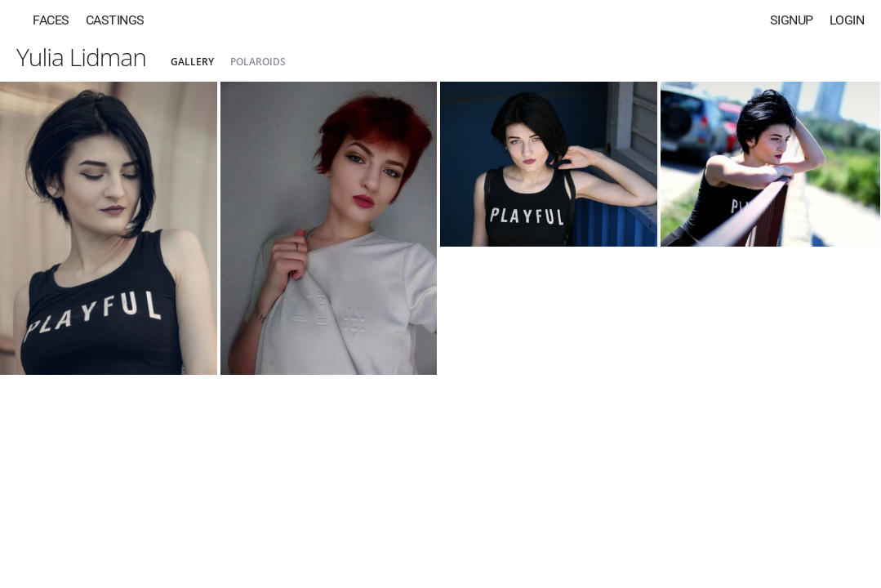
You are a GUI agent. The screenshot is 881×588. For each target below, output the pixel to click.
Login (847, 20)
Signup (792, 20)
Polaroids (258, 62)
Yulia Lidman (81, 57)
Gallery (192, 62)
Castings (115, 20)
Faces (51, 20)
